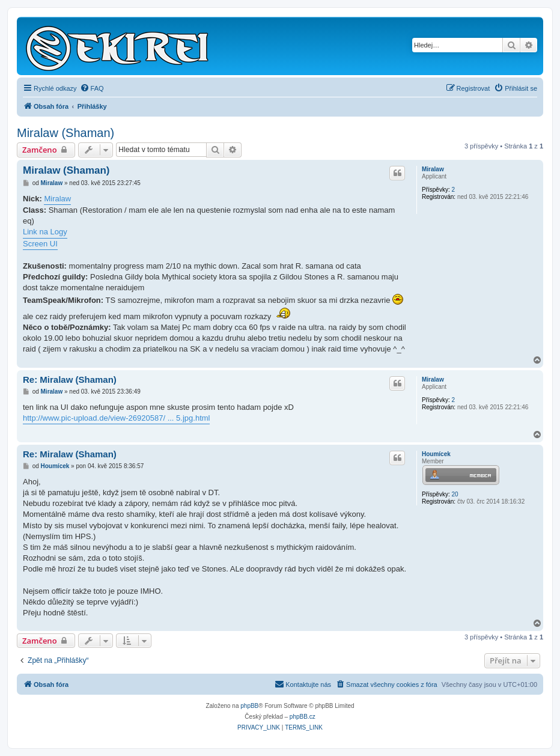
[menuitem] (92, 88)
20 (455, 494)
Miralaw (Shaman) (65, 133)
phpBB (249, 706)
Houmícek (436, 454)
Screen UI (40, 244)
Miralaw (433, 169)
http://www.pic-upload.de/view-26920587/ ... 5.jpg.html (116, 418)
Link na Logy (45, 232)
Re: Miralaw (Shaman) (70, 380)
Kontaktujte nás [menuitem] (303, 684)
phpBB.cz (303, 717)
